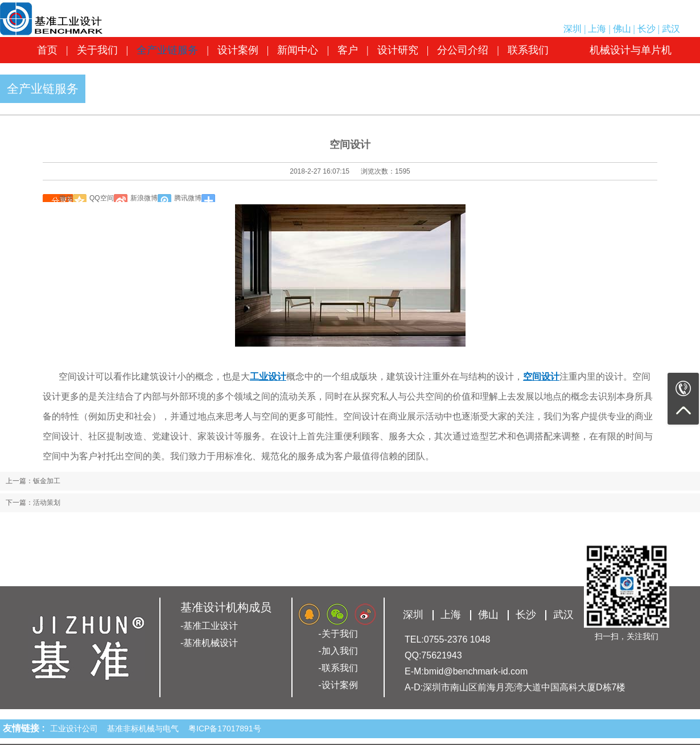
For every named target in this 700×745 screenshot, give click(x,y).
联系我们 (528, 50)
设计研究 (398, 50)
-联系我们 (338, 668)
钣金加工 (47, 481)
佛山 (622, 29)
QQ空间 (102, 198)
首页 (47, 50)
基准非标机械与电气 (145, 728)
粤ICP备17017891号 (225, 728)
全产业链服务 (167, 50)
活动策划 (47, 503)
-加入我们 (338, 651)
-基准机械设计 (209, 643)
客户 (348, 50)
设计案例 (238, 50)
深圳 (573, 29)
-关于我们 (338, 634)
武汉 (671, 29)
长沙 (647, 29)
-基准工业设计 (209, 626)
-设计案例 (338, 685)
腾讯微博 (188, 198)
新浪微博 (144, 198)
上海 (597, 29)
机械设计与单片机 (631, 50)
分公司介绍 (463, 50)
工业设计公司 (76, 728)
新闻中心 (298, 50)
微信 (66, 198)
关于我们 (97, 50)
